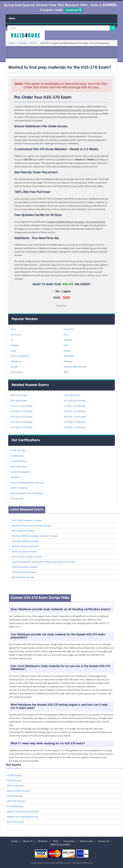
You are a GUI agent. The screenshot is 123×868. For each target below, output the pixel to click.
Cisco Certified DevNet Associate (27, 483)
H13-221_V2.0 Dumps (75, 411)
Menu (12, 19)
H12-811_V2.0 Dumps (75, 406)
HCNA (33, 43)
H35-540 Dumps (19, 401)
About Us (28, 841)
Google (14, 367)
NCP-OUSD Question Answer (27, 520)
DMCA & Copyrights (60, 844)
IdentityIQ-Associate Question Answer (32, 526)
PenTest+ (15, 477)
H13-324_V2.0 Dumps (21, 422)
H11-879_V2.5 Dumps (75, 401)
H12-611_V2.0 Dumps (21, 406)
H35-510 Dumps (19, 395)
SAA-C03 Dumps (15, 786)
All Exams (43, 841)
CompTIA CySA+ (19, 461)
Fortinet (68, 340)
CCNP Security (18, 450)
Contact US (104, 841)
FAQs (55, 841)
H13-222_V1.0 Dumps (21, 417)
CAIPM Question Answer (25, 567)
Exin (66, 335)
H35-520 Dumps (72, 395)
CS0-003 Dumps (15, 796)
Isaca (13, 351)
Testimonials (86, 841)
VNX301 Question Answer (25, 546)
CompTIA (69, 329)
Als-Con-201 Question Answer (27, 557)
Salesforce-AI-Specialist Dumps (23, 817)
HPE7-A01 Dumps (16, 801)
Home (12, 43)
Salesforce (16, 361)
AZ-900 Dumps (14, 775)
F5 (12, 340)
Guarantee (69, 841)
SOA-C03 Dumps (15, 822)
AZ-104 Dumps (14, 780)
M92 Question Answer (23, 531)
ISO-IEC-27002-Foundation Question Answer (35, 536)
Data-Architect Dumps (18, 791)
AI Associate (17, 498)
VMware (68, 361)
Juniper (67, 351)
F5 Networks (17, 456)
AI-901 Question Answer (24, 551)
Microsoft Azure (19, 466)
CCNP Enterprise (19, 488)
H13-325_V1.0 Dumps (75, 422)
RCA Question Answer (23, 577)
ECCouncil (16, 335)
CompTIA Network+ (21, 472)
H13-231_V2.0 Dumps (75, 417)
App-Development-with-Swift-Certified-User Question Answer (44, 562)
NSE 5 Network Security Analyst (27, 493)
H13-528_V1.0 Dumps (21, 427)
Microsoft (69, 356)
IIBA (66, 345)
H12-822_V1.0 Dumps (21, 411)
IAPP (66, 372)
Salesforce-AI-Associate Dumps (23, 812)
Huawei (22, 43)
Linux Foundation (20, 356)
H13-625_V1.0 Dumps (75, 427)
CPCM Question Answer (24, 572)
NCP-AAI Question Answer (25, 541)
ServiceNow (17, 372)
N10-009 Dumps (15, 806)
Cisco (13, 329)
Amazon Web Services (75, 367)
